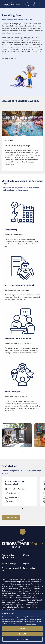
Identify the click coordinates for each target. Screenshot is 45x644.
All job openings (9, 563)
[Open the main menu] (41, 4)
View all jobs (11, 517)
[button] (17, 424)
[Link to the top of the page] (23, 532)
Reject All (22, 634)
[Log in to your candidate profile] (34, 4)
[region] (22, 627)
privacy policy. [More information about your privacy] (31, 624)
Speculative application (8, 556)
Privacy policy (29, 568)
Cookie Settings (22, 639)
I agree (22, 629)
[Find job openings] (27, 4)
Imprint (26, 563)
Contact (27, 555)
